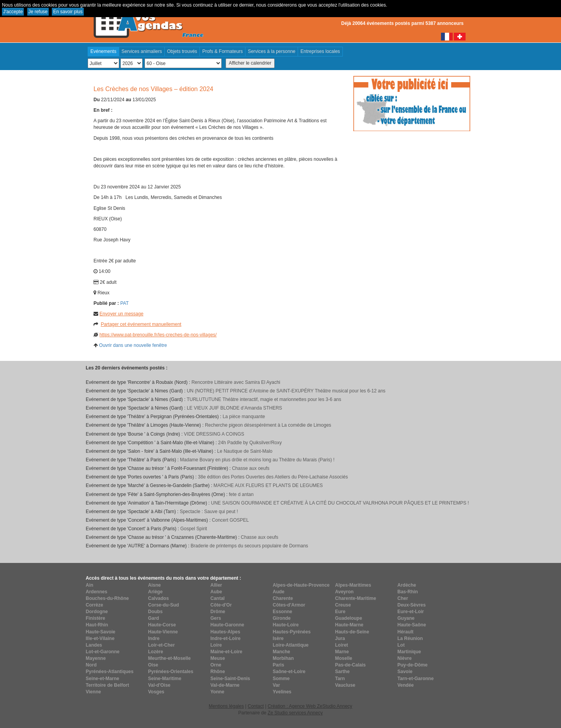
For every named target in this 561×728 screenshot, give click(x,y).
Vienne (93, 692)
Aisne (154, 585)
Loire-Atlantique (291, 645)
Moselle (344, 658)
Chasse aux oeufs (251, 468)
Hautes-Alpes (225, 632)
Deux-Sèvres (412, 605)
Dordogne (97, 612)
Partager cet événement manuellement (141, 324)
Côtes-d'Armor (289, 605)
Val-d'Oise (159, 685)
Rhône (218, 672)
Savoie (405, 672)
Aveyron (344, 592)
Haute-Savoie (101, 632)
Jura (340, 638)
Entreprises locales (320, 51)
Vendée (406, 685)
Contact (256, 706)
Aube (216, 592)
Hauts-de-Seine (352, 632)
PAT (125, 303)
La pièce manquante (244, 417)
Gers (216, 618)
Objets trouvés (182, 51)
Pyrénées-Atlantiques (110, 672)
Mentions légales (226, 706)
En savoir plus (68, 12)
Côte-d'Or (221, 605)
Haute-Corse (162, 625)
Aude (279, 592)
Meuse (218, 658)
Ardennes (96, 592)
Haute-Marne (349, 625)
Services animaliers (142, 51)
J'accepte (13, 12)
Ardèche (407, 585)
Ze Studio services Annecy (295, 713)
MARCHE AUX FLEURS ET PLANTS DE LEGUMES (268, 485)
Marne (342, 652)
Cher (403, 598)
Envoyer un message (121, 314)
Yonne (217, 692)
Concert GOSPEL (230, 520)
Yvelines (282, 692)
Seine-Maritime (165, 679)
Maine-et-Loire (226, 652)
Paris (278, 665)
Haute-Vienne (163, 632)
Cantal (218, 598)
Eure (340, 612)
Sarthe (342, 672)
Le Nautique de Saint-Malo (245, 451)
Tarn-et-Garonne (415, 679)
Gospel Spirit (194, 529)
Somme (281, 679)
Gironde (282, 618)
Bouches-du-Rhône (107, 598)
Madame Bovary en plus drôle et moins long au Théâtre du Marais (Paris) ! (257, 460)
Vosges (156, 692)
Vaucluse (345, 685)
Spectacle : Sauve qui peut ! (209, 512)
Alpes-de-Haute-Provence (301, 585)
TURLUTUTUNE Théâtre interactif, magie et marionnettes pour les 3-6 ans (264, 399)
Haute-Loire (286, 625)
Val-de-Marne (225, 685)
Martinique (409, 652)
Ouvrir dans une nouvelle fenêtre (133, 345)
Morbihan (283, 658)
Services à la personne (272, 51)
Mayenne (96, 658)
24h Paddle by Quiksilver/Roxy (250, 443)
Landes (94, 645)
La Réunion (410, 638)
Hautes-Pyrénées (292, 632)
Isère (278, 638)
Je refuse (38, 12)
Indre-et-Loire (225, 638)
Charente (283, 598)
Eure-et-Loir (411, 612)
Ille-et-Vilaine (100, 638)
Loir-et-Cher (161, 645)
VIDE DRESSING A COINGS (214, 434)
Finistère (95, 618)
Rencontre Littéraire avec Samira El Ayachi (236, 382)
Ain (89, 585)
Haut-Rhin (97, 625)
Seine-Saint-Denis (230, 679)
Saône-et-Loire (289, 672)
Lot (401, 645)
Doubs (155, 612)
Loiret (341, 645)
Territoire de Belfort (107, 685)
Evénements (103, 51)
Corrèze (94, 605)
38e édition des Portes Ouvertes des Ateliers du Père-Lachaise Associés (273, 477)
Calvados (158, 598)
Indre (154, 638)
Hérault (405, 632)
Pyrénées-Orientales (171, 672)
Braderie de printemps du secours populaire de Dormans (249, 546)
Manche (281, 652)
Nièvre (405, 658)
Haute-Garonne (227, 625)
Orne (216, 665)
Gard (153, 618)
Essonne (282, 612)
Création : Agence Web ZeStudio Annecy (310, 706)
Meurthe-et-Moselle (169, 658)
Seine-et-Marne (102, 679)
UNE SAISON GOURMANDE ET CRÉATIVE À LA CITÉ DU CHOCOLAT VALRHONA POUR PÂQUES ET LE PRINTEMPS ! (340, 503)
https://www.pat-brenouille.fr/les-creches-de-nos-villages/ (158, 335)
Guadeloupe (348, 618)
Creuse (343, 605)
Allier (216, 585)
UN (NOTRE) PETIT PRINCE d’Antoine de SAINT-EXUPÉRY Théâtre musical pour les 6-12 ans (286, 391)
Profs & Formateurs (222, 51)
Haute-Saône (412, 625)
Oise (153, 665)
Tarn (340, 679)
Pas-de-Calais (350, 665)
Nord (91, 665)
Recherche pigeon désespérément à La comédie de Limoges (268, 425)
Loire (216, 645)
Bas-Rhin (408, 592)
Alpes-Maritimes (353, 585)
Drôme (218, 612)
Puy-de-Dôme (412, 665)
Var (276, 685)
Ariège (155, 592)
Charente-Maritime (355, 598)
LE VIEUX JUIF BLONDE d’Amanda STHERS (234, 408)
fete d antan (241, 494)
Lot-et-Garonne (103, 652)
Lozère (156, 652)
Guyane (406, 618)
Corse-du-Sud (163, 605)
